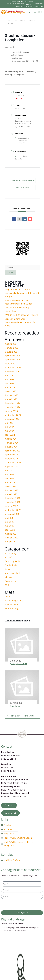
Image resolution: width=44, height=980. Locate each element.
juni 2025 (9, 380)
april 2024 (10, 435)
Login (7, 597)
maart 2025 (11, 391)
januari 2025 (11, 399)
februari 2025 (11, 395)
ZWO (7, 585)
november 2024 (13, 407)
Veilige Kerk (39, 7)
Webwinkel (29, 7)
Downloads (20, 7)
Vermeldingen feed (14, 601)
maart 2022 (11, 534)
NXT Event (31, 716)
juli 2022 (9, 518)
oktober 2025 (11, 364)
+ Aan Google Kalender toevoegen (23, 180)
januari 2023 (11, 494)
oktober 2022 (11, 506)
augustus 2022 (12, 514)
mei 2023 (9, 478)
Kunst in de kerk (13, 573)
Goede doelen (11, 565)
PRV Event (14, 716)
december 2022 (13, 498)
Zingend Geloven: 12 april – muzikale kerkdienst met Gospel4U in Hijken (22, 293)
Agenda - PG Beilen (19, 21)
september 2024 (13, 415)
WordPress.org (12, 609)
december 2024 (13, 403)
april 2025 (10, 387)
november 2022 (13, 502)
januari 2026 (11, 352)
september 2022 (13, 510)
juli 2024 (9, 423)
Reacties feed (11, 605)
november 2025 (13, 360)
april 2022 (10, 530)
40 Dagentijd (11, 553)
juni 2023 (9, 474)
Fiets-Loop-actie (18, 4)
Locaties (29, 4)
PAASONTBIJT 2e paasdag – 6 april (21, 315)
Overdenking (11, 581)
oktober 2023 (11, 459)
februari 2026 (11, 348)
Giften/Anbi (39, 4)
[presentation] (19, 905)
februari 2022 (11, 538)
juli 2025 (9, 376)
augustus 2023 (12, 467)
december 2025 (13, 356)
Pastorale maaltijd (18, 664)
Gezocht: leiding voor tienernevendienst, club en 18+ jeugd (20, 322)
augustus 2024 (12, 419)
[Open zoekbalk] (29, 12)
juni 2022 (9, 522)
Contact (7, 747)
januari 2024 (11, 447)
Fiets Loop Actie (12, 561)
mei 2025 (9, 384)
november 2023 (13, 455)
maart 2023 (11, 486)
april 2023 (10, 482)
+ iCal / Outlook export (23, 188)
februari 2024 (11, 443)
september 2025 (13, 368)
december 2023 (13, 451)
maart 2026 (11, 344)
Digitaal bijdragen (14, 919)
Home (9, 21)
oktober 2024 (11, 411)
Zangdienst (15, 706)
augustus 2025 (12, 372)
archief (8, 557)
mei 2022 (9, 526)
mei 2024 (9, 431)
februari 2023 (11, 490)
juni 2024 (9, 427)
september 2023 (13, 463)
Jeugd (8, 569)
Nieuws (8, 4)
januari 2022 (11, 542)
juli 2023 (9, 471)
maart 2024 (11, 439)
